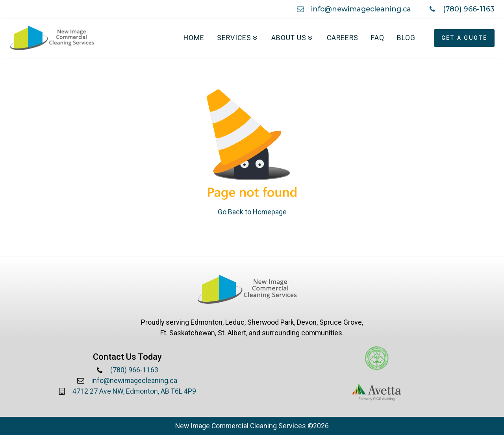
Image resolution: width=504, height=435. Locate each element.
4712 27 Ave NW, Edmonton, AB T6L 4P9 (134, 391)
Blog (406, 38)
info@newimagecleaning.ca (361, 9)
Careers (343, 38)
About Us (293, 38)
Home (194, 38)
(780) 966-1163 (469, 9)
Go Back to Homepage (252, 212)
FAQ (378, 38)
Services (238, 38)
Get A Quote (464, 38)
